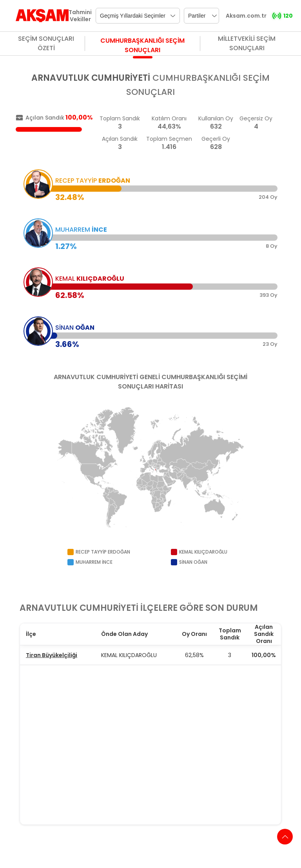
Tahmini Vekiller (80, 16)
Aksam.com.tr (246, 16)
